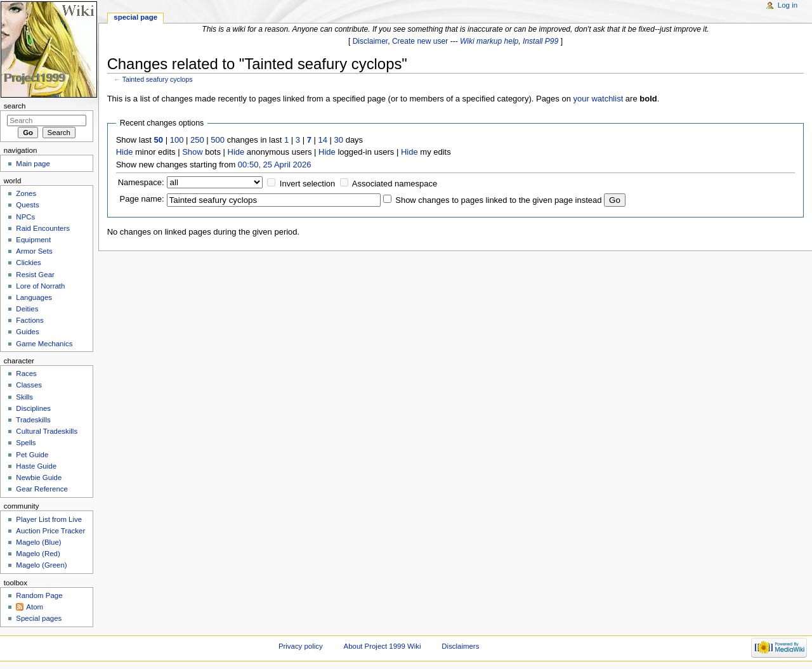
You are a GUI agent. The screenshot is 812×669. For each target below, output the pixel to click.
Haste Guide (36, 466)
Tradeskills (33, 420)
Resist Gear (35, 275)
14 (323, 140)
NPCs (25, 217)
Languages (34, 297)
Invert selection (307, 184)
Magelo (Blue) (38, 542)
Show (193, 152)
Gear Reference (42, 489)
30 (339, 140)
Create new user (420, 41)
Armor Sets (34, 251)
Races (26, 373)
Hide (125, 152)
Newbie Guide (39, 477)
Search (15, 106)
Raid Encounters (43, 228)
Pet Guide (32, 455)
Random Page (39, 595)
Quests (27, 205)
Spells (26, 443)
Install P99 (540, 41)
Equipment (33, 240)
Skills (24, 397)
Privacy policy (301, 646)
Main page (33, 164)
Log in (788, 5)
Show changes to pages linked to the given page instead (498, 200)
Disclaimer (370, 41)
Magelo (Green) (41, 565)
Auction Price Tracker (50, 531)
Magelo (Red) (38, 554)
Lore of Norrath (40, 286)
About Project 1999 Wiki (383, 646)
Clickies (28, 263)
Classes (29, 385)
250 (197, 140)
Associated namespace (395, 184)
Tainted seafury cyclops (158, 79)
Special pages (39, 618)
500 (218, 140)
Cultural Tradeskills (47, 431)
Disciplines (33, 408)
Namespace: (141, 182)
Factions (29, 320)
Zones (26, 193)
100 (177, 140)
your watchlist (599, 99)
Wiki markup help (489, 41)
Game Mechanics (44, 344)
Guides (27, 332)
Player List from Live (49, 519)
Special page (135, 17)
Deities (27, 309)
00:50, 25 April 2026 (275, 165)
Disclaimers (460, 646)
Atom (35, 607)
